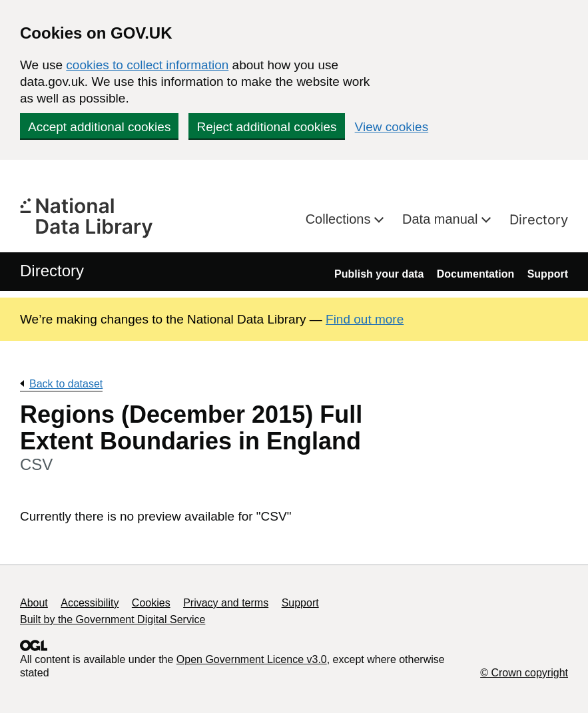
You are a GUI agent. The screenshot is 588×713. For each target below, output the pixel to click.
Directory (539, 220)
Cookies (151, 603)
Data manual (442, 219)
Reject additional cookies (266, 127)
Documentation (475, 274)
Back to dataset (66, 384)
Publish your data (379, 274)
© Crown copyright (524, 673)
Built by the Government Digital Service (113, 619)
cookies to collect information (147, 65)
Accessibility (90, 603)
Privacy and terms (226, 603)
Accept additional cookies (99, 127)
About (34, 603)
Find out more (365, 319)
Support (548, 274)
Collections (340, 219)
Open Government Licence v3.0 (252, 659)
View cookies (392, 127)
